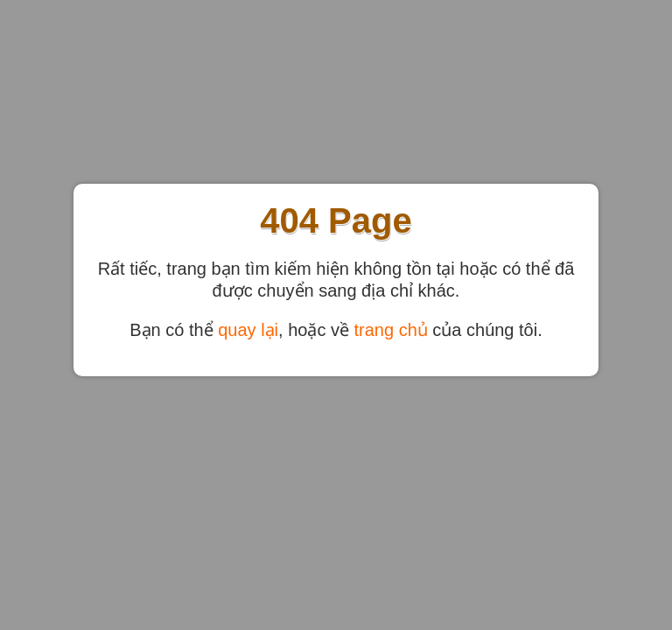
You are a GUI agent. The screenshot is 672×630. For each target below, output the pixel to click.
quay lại (248, 330)
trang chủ (391, 330)
